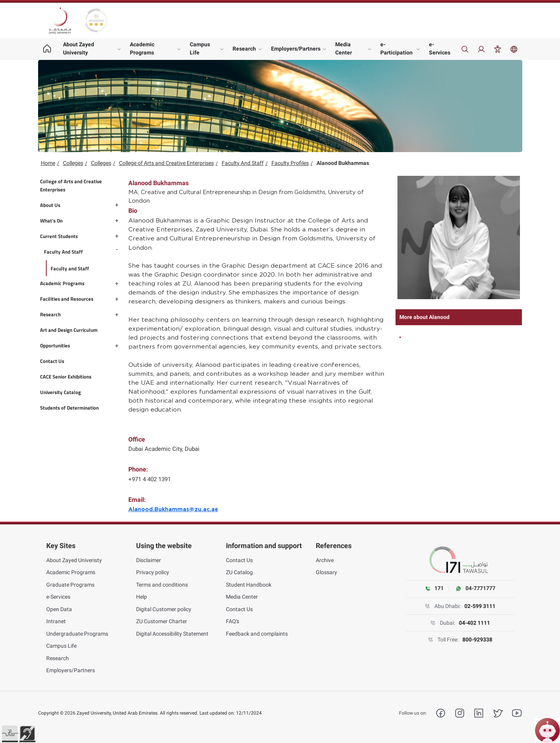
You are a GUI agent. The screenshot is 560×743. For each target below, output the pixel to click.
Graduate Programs (70, 585)
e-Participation (396, 48)
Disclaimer (149, 560)
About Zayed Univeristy (74, 560)
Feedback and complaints (257, 634)
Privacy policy (153, 572)
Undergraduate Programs (77, 634)
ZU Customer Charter (162, 621)
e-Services (440, 48)
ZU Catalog (239, 572)
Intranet (56, 621)
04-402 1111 (474, 623)
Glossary (326, 572)
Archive (325, 560)
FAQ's (233, 621)
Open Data (59, 609)
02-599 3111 (480, 606)
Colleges (73, 163)
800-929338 (477, 640)
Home (48, 163)
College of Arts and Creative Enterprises (166, 163)
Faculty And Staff (243, 163)
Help (142, 597)
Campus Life (200, 48)
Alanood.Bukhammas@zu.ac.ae (173, 510)
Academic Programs (142, 48)
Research (244, 49)
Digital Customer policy (164, 609)
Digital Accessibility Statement (172, 634)
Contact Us (239, 560)
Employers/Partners (296, 49)
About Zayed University (79, 48)
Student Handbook (249, 585)
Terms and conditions (162, 585)
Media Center (344, 48)
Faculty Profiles (290, 163)
